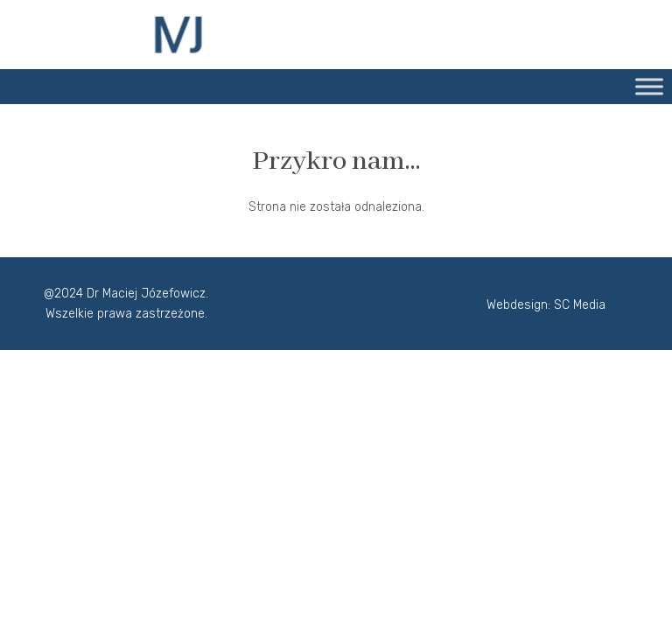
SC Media (580, 305)
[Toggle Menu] (649, 86)
